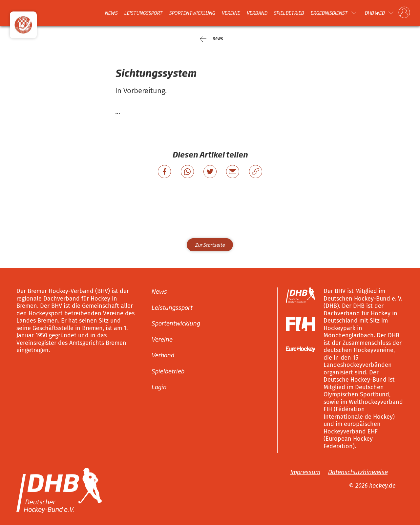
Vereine (231, 13)
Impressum (305, 472)
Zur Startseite (210, 245)
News (111, 13)
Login (159, 387)
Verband (257, 13)
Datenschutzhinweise (358, 472)
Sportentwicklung (192, 13)
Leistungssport (143, 13)
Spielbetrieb (289, 13)
